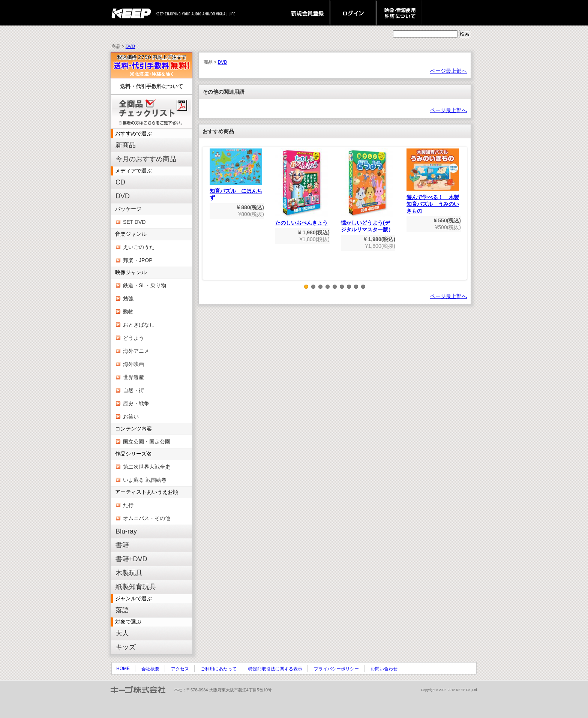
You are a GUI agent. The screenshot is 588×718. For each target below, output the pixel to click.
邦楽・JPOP (138, 260)
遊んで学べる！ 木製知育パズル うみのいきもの (433, 181)
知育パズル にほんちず (236, 175)
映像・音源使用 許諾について (399, 13)
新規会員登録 (307, 13)
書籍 (122, 545)
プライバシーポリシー (336, 669)
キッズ (126, 647)
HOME (123, 669)
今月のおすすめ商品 (146, 159)
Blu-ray (126, 531)
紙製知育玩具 (136, 587)
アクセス (180, 669)
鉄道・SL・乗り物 (145, 285)
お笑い (131, 417)
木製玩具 (129, 573)
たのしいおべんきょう (301, 187)
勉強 (128, 298)
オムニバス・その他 (147, 518)
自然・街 (133, 390)
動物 (128, 312)
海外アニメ (136, 351)
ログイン (353, 13)
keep (133, 13)
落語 (122, 610)
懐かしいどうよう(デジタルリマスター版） (367, 190)
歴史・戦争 (136, 403)
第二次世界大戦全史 (147, 467)
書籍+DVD (131, 559)
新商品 (126, 145)
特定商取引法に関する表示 (275, 669)
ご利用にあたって (219, 669)
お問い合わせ (384, 669)
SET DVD (134, 222)
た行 (128, 505)
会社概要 (150, 669)
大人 (122, 633)
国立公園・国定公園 (147, 442)
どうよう (133, 338)
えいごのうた (139, 247)
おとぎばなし (139, 325)
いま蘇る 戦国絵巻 (145, 480)
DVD (130, 46)
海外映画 (133, 364)
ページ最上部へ (448, 71)
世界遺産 (133, 377)
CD (120, 182)
